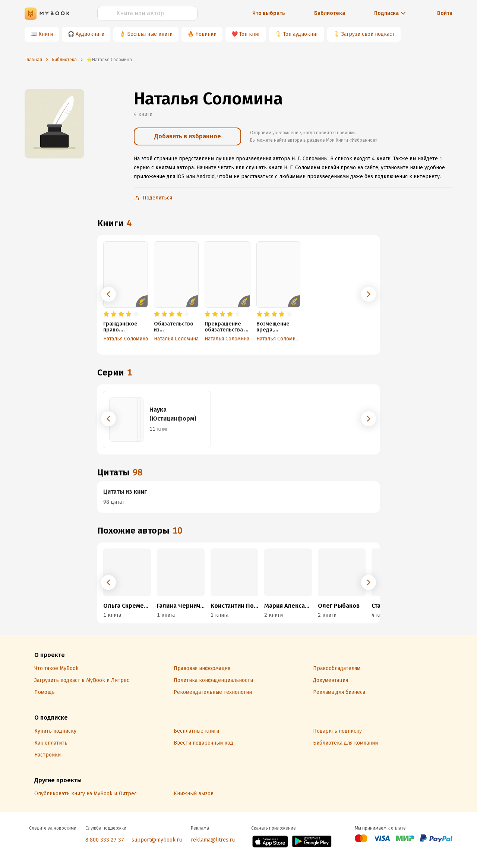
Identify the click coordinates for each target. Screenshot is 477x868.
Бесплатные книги (150, 34)
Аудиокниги (90, 34)
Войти (445, 13)
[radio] (106, 314)
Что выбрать (269, 13)
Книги (46, 34)
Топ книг (250, 34)
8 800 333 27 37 (105, 840)
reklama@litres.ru (213, 840)
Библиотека (330, 13)
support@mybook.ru (157, 840)
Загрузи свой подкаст (368, 34)
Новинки (206, 34)
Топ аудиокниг (301, 34)
